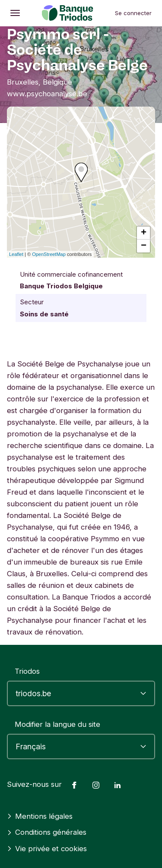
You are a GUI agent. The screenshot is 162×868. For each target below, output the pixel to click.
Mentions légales (40, 816)
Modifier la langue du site (57, 724)
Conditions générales (47, 832)
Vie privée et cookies (47, 849)
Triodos (27, 671)
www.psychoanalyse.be (47, 94)
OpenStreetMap (49, 254)
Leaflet (16, 254)
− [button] (144, 246)
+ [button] (144, 233)
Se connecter (133, 13)
